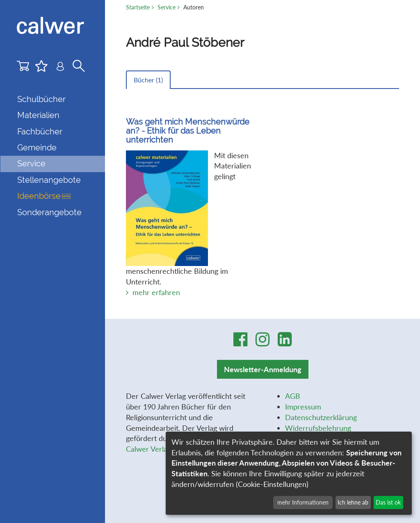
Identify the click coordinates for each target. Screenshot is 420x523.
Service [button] (31, 164)
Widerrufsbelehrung (318, 428)
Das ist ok (388, 502)
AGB (293, 396)
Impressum (303, 407)
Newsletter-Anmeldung (263, 369)
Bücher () (148, 80)
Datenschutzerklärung (321, 417)
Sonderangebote (49, 212)
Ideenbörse (44, 196)
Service (167, 7)
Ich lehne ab (353, 502)
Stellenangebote (49, 180)
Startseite (138, 7)
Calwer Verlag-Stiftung (163, 449)
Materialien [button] (38, 115)
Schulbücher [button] (41, 99)
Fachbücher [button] (40, 132)
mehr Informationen (303, 502)
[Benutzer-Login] (60, 68)
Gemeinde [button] (37, 148)
